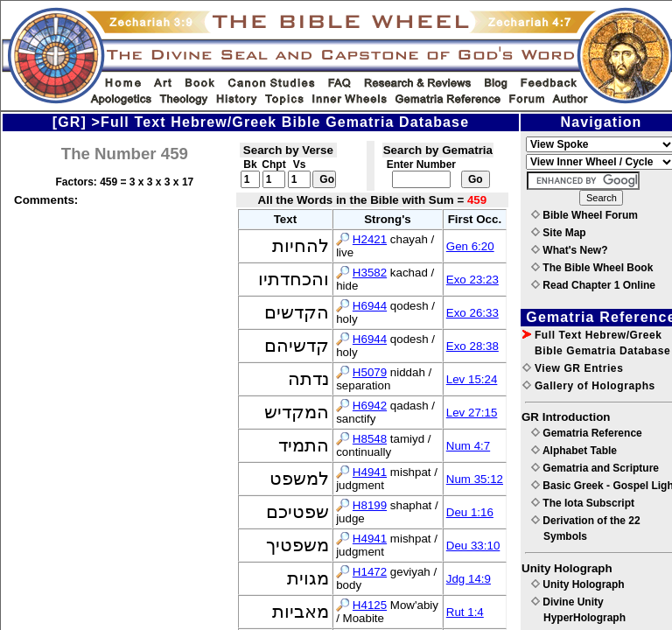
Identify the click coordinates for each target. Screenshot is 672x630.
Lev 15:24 (472, 379)
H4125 (370, 605)
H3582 (370, 273)
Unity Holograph (578, 584)
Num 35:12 (475, 479)
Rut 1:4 (465, 612)
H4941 (370, 472)
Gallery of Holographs (589, 386)
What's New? (570, 250)
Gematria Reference (587, 433)
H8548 (370, 439)
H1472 (370, 572)
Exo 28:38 (472, 346)
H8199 (370, 505)
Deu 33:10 (473, 546)
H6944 (370, 306)
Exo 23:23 (472, 280)
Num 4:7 (468, 446)
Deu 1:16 (470, 512)
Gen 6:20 (470, 246)
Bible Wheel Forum (584, 215)
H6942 (370, 406)
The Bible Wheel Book (592, 268)
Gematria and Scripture (595, 468)
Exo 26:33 (472, 313)
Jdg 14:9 (469, 579)
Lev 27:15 (472, 413)
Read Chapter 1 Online (593, 285)
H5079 (370, 372)
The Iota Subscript (583, 503)
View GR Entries (573, 368)
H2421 (370, 239)
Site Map (559, 233)
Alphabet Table (574, 451)
